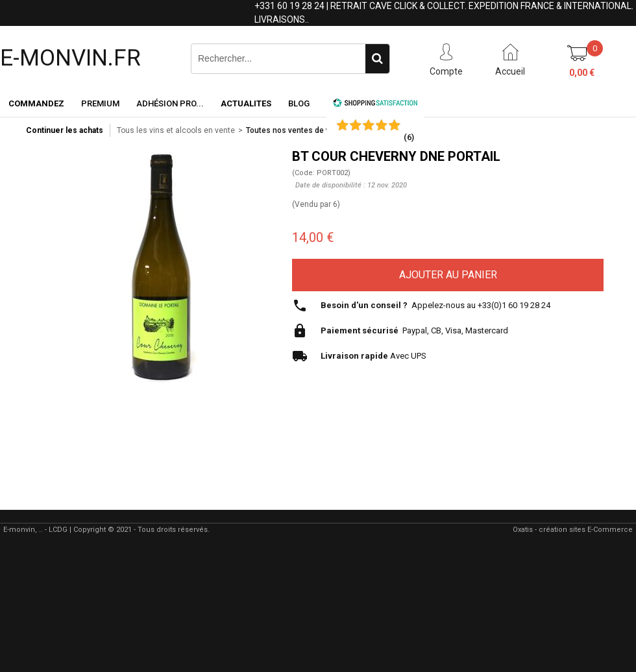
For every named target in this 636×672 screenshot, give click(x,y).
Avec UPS (373, 356)
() (409, 137)
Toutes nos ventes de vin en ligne (306, 130)
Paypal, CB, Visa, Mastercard (414, 330)
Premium (100, 103)
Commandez (36, 103)
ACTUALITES (246, 103)
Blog (299, 103)
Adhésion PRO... (170, 103)
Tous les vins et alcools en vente (176, 130)
